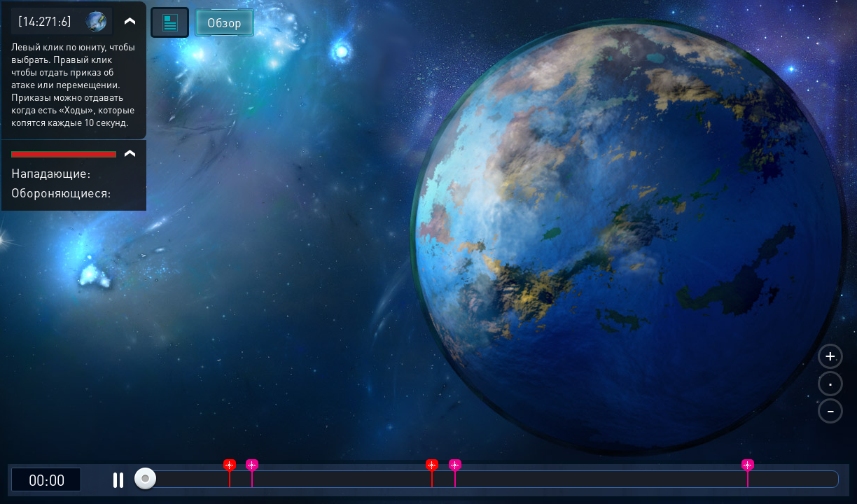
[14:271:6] (45, 21)
